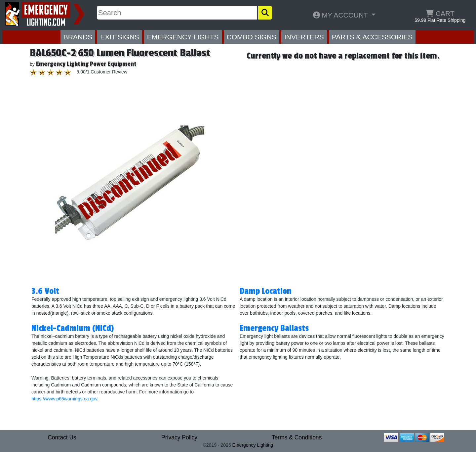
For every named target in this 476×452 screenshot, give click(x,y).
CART (440, 13)
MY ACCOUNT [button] (341, 15)
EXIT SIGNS (119, 37)
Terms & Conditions (297, 437)
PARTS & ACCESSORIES (372, 37)
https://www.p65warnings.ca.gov (64, 399)
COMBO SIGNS (252, 37)
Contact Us (62, 437)
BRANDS (78, 37)
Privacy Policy (179, 437)
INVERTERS (304, 37)
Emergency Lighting (253, 445)
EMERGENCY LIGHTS (183, 37)
